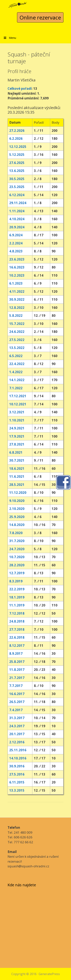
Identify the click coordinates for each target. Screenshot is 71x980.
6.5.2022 (16, 356)
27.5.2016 (17, 774)
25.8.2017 (17, 662)
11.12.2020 (18, 493)
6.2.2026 (16, 138)
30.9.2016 (17, 766)
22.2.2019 (17, 589)
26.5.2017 (17, 702)
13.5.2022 (17, 348)
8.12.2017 (17, 646)
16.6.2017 (17, 694)
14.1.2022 (17, 380)
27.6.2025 (17, 163)
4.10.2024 (17, 219)
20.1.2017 (17, 734)
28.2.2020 (17, 565)
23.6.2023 (17, 259)
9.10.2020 (17, 501)
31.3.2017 (17, 718)
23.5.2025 (17, 187)
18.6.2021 (17, 469)
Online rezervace (40, 17)
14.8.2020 (17, 525)
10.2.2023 (17, 275)
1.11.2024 (17, 211)
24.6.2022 (17, 332)
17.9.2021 (17, 436)
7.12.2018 (17, 613)
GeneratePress (49, 974)
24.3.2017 (17, 726)
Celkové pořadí (20, 89)
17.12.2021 (18, 396)
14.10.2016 (18, 758)
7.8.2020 (16, 533)
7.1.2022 (16, 388)
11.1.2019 (17, 605)
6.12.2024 (17, 195)
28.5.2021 (17, 485)
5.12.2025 (17, 155)
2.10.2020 (17, 509)
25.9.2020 (17, 517)
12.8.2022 (17, 308)
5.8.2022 (16, 316)
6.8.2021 (16, 452)
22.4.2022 (17, 364)
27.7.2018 (17, 629)
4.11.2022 (17, 291)
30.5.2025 (17, 179)
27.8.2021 (17, 444)
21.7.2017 (17, 678)
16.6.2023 (17, 267)
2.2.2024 (16, 243)
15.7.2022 (17, 324)
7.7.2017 (16, 686)
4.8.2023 (16, 251)
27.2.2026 (17, 131)
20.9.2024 (17, 227)
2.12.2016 (17, 742)
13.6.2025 (17, 171)
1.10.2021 (17, 420)
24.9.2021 (17, 428)
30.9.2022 (17, 299)
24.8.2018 (17, 621)
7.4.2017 (16, 710)
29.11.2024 (18, 203)
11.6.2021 (17, 476)
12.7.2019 (17, 573)
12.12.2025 (18, 147)
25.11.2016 (18, 750)
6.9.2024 (16, 235)
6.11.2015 (17, 782)
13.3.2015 (17, 790)
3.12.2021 (17, 412)
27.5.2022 (17, 340)
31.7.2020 (17, 541)
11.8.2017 (17, 670)
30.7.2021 (17, 460)
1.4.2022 (16, 372)
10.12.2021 (18, 404)
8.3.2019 (16, 581)
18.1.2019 (17, 597)
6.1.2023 (16, 283)
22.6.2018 (17, 637)
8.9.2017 (16, 653)
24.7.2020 (17, 549)
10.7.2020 (17, 557)
